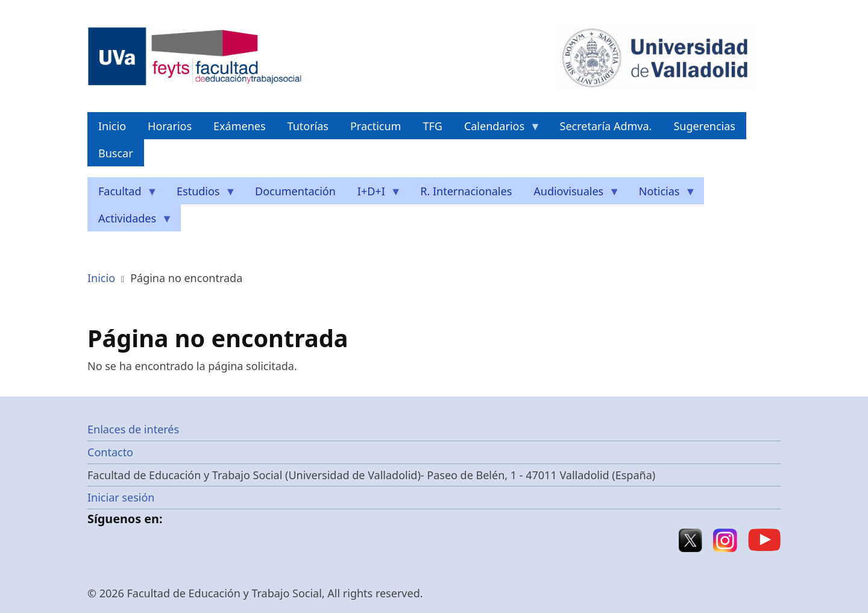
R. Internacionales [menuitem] (466, 191)
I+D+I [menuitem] (374, 194)
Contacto (110, 452)
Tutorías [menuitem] (308, 126)
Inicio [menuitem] (112, 126)
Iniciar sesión (121, 497)
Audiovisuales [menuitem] (571, 194)
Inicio (101, 278)
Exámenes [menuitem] (240, 126)
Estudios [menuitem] (201, 194)
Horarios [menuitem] (170, 126)
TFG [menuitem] (432, 126)
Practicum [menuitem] (376, 126)
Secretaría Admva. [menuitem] (606, 126)
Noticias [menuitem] (662, 194)
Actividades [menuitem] (130, 222)
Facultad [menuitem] (123, 194)
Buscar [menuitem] (116, 153)
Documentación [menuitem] (295, 191)
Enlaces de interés (133, 429)
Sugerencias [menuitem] (704, 126)
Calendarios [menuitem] (497, 129)
